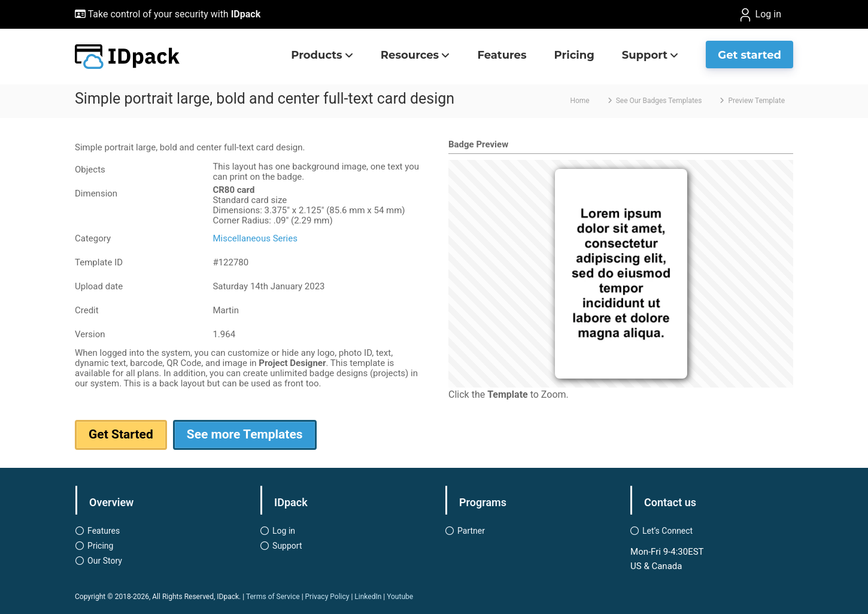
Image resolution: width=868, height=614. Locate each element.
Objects (90, 170)
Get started (749, 55)
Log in (759, 15)
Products (316, 55)
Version (90, 334)
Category (93, 238)
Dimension (96, 193)
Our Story (105, 561)
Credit (87, 310)
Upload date (99, 286)
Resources (410, 55)
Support (645, 55)
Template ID (99, 262)
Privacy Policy (327, 597)
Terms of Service (273, 597)
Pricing (574, 55)
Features (502, 55)
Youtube (400, 597)
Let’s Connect (667, 531)
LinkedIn (368, 597)
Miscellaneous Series (255, 238)
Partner (471, 531)
